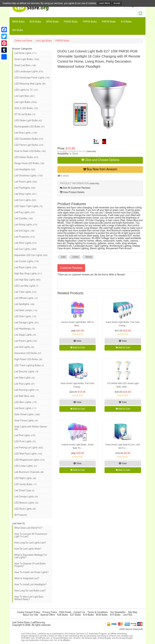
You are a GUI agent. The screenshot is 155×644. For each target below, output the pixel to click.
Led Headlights (25, 170)
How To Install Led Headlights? (30, 585)
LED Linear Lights (26, 466)
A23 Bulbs (18, 30)
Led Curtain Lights (26, 261)
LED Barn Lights (25, 402)
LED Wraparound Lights (29, 460)
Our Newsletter (118, 612)
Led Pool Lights (24, 384)
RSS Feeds (65, 612)
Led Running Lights (26, 390)
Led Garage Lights (27, 323)
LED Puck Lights (25, 442)
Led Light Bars (24, 96)
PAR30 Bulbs (90, 22)
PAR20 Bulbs (71, 22)
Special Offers (48, 615)
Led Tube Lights (25, 292)
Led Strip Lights (26, 133)
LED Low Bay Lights (26, 286)
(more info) (91, 151)
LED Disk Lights (25, 317)
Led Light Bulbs (44, 41)
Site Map (133, 612)
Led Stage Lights (25, 335)
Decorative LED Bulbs (28, 353)
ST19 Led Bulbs (25, 114)
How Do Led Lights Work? (28, 549)
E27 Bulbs (75, 615)
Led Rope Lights (25, 268)
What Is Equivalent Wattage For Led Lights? (31, 556)
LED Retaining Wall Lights (30, 84)
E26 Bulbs (63, 615)
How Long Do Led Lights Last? (30, 543)
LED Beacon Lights (26, 503)
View (77, 341)
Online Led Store (23, 41)
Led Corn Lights (25, 200)
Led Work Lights (25, 243)
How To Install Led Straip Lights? (31, 572)
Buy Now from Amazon (100, 169)
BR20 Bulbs (18, 22)
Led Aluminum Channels (29, 472)
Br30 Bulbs (36, 22)
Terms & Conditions (98, 612)
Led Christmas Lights (28, 176)
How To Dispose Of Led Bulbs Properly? (30, 565)
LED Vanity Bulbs (25, 484)
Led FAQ (128, 615)
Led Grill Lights (24, 347)
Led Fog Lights (25, 212)
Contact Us (79, 612)
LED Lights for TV (26, 90)
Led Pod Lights (25, 435)
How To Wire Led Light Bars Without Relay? (29, 598)
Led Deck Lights (25, 408)
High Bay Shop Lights (28, 274)
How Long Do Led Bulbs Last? (30, 591)
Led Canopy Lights (26, 497)
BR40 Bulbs (52, 22)
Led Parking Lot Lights (29, 448)
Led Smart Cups (24, 491)
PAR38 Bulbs (109, 22)
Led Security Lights (26, 372)
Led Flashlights (25, 188)
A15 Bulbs (115, 615)
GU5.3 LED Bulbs (26, 108)
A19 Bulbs (126, 22)
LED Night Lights (25, 478)
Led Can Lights (25, 249)
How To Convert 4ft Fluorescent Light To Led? (31, 535)
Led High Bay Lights (27, 280)
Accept (117, 3)
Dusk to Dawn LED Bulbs (30, 151)
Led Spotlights (24, 304)
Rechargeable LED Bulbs (29, 127)
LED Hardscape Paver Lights (32, 78)
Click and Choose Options (100, 160)
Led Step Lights (25, 378)
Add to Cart (77, 348)
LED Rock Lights (25, 509)
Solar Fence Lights (26, 421)
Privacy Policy (50, 612)
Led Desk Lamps (26, 310)
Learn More (104, 3)
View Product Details (72, 192)
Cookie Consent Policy (29, 612)
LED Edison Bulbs (26, 157)
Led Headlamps (25, 329)
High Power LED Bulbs (28, 359)
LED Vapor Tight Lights (28, 206)
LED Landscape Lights (29, 72)
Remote (89, 257)
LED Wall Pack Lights (28, 454)
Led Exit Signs (24, 231)
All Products (20, 515)
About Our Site (30, 615)
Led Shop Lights (25, 194)
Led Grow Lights (25, 53)
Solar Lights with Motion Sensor (31, 428)
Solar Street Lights (27, 415)
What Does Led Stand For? (28, 528)
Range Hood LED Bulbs (29, 163)
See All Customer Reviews (75, 188)
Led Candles (23, 219)
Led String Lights (26, 225)
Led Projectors (24, 237)
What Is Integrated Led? (27, 579)
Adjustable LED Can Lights (31, 255)
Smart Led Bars (25, 65)
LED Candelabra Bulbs (29, 139)
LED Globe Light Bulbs (28, 121)
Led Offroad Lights (26, 298)
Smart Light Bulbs (27, 59)
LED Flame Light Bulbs (29, 145)
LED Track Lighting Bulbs (29, 366)
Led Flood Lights (26, 182)
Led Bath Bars (24, 396)
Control (76, 257)
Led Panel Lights (26, 341)
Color (63, 257)
